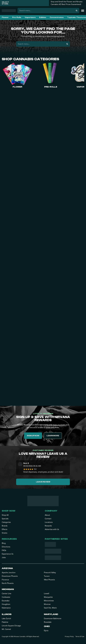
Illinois (7, 614)
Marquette (48, 597)
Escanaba (6, 601)
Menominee (49, 601)
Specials (5, 519)
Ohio (47, 626)
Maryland (51, 614)
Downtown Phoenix (10, 576)
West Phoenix (49, 580)
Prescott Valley (50, 573)
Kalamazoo (6, 608)
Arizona (7, 568)
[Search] (77, 11)
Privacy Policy (69, 637)
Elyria (46, 631)
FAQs (4, 550)
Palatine (5, 622)
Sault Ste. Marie (50, 608)
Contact (48, 519)
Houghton (6, 604)
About (47, 515)
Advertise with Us (52, 529)
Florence (5, 580)
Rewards (48, 526)
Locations (49, 522)
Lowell (47, 594)
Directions (6, 547)
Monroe (47, 604)
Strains (5, 533)
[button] (83, 11)
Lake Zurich (6, 619)
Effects (5, 529)
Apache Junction (9, 573)
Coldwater (6, 597)
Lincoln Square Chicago (11, 626)
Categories (6, 522)
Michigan (8, 589)
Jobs (4, 558)
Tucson (47, 576)
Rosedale (48, 622)
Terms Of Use (80, 637)
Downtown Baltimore (53, 619)
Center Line (6, 594)
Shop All (5, 515)
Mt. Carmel (6, 629)
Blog (4, 543)
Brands (5, 526)
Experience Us (8, 554)
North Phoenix (8, 583)
